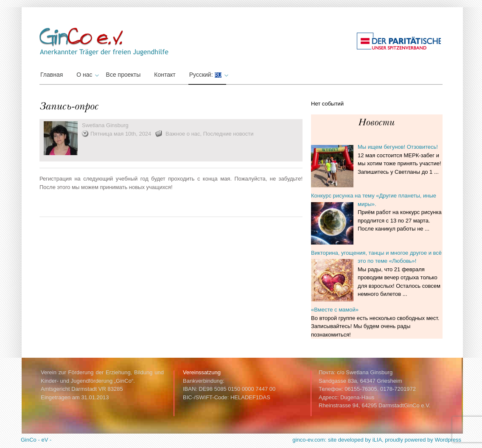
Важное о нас (183, 134)
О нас (86, 75)
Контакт (165, 75)
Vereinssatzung (202, 372)
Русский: (208, 75)
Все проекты (123, 75)
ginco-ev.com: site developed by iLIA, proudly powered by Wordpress (377, 440)
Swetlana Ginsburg (105, 125)
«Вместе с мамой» (335, 310)
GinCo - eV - (36, 440)
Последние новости (228, 134)
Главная (52, 75)
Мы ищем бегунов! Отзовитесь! (398, 147)
